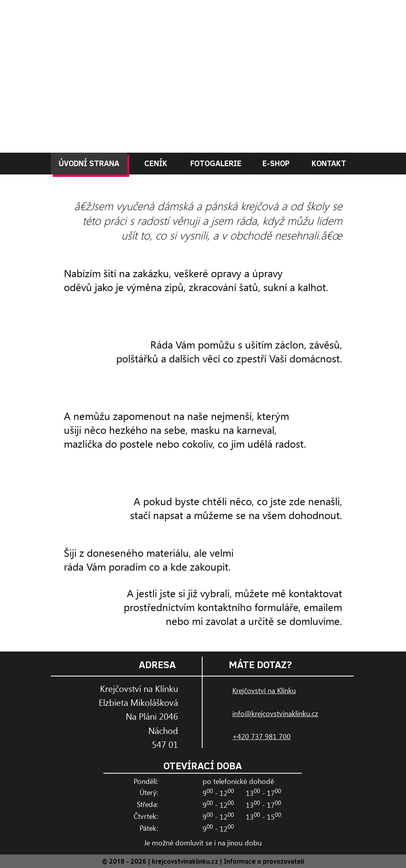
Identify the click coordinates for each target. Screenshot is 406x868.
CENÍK (156, 163)
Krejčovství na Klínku (264, 690)
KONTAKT (329, 163)
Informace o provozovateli (264, 861)
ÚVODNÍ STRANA (89, 163)
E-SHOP (276, 163)
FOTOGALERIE (216, 163)
